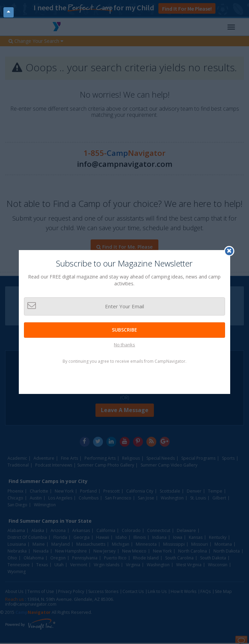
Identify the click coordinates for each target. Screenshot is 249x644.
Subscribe (124, 330)
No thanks (124, 345)
